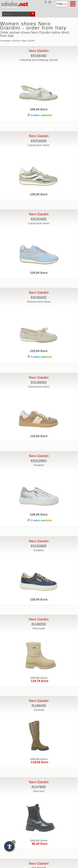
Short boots (39, 629)
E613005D (39, 383)
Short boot (39, 791)
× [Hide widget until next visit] (14, 842)
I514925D (39, 624)
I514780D (39, 787)
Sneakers (39, 465)
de (50, 2)
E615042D (39, 298)
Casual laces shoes (39, 145)
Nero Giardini (29, 41)
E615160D (39, 219)
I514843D (39, 706)
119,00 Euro (39, 762)
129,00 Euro (39, 514)
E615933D (39, 56)
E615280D (39, 546)
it (46, 2)
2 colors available (40, 357)
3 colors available (40, 115)
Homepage (6, 41)
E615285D (39, 461)
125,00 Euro (39, 273)
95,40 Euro (39, 844)
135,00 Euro (39, 194)
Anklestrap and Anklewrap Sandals (39, 60)
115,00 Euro (39, 351)
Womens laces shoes (39, 302)
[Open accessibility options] (9, 846)
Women (16, 41)
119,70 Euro (39, 681)
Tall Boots (39, 710)
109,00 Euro (39, 109)
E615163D (39, 141)
